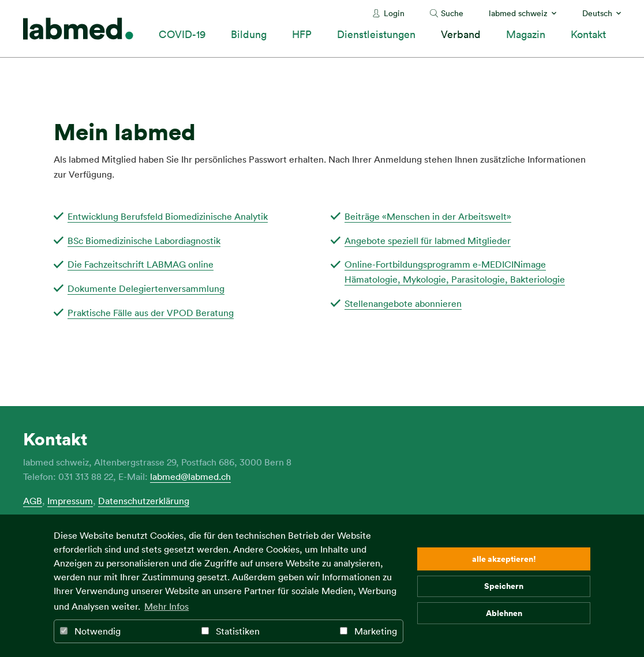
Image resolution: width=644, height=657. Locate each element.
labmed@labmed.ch (190, 476)
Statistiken (231, 631)
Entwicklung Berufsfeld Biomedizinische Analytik (168, 216)
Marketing (368, 631)
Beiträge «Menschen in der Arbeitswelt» (428, 216)
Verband (461, 34)
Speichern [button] (504, 586)
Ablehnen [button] (504, 613)
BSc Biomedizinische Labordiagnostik (144, 241)
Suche (452, 13)
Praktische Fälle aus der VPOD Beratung (151, 313)
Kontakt (588, 34)
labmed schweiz (518, 13)
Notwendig (90, 631)
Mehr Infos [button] (166, 606)
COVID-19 (182, 34)
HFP (302, 34)
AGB (33, 501)
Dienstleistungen (376, 34)
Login (394, 13)
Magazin (526, 34)
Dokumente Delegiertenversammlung (146, 288)
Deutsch (597, 13)
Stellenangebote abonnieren (403, 303)
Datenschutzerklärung (144, 501)
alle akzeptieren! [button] (504, 559)
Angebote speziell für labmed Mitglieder (428, 241)
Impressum (70, 501)
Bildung (249, 34)
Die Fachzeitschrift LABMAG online (141, 264)
